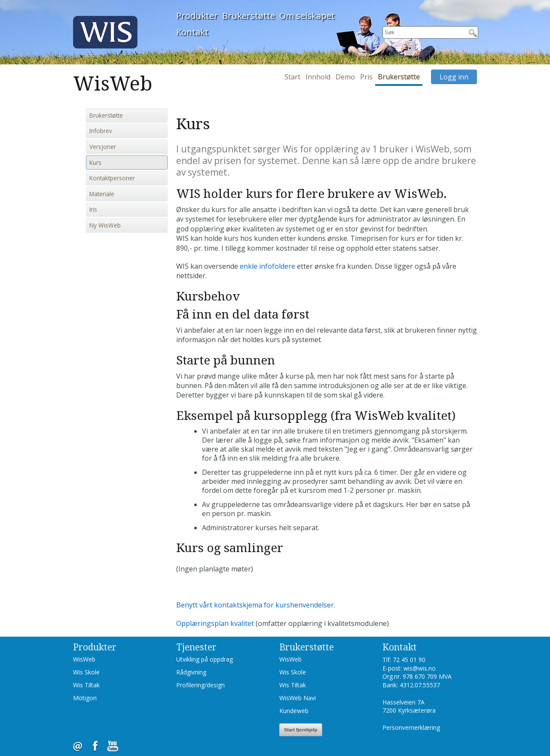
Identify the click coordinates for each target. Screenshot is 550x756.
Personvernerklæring (411, 727)
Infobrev (101, 131)
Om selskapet (307, 16)
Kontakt (192, 32)
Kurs (95, 163)
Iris (93, 209)
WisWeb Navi (298, 698)
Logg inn (454, 77)
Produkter (197, 16)
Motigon (85, 698)
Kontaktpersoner (112, 178)
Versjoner (103, 147)
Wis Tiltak (86, 685)
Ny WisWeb (105, 225)
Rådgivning (191, 672)
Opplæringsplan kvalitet (215, 623)
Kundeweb (294, 711)
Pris (366, 77)
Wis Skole (86, 672)
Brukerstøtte (249, 16)
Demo (345, 77)
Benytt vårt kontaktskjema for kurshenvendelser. (256, 605)
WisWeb (84, 659)
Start (292, 77)
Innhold (318, 77)
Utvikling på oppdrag (205, 659)
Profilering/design (200, 685)
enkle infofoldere (267, 266)
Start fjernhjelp (301, 730)
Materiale (102, 194)
